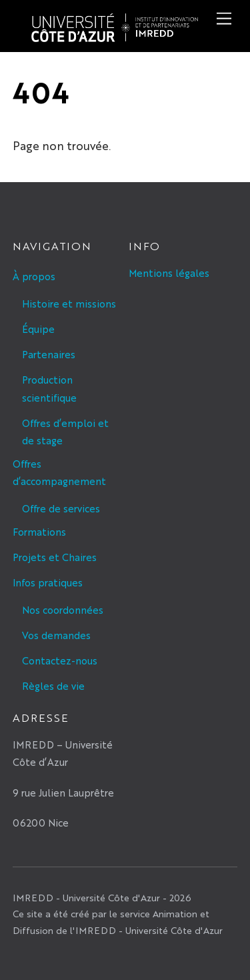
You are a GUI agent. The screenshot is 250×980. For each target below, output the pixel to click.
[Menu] (224, 18)
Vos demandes (56, 635)
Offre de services (61, 508)
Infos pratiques (48, 582)
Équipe (38, 329)
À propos (34, 276)
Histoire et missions (69, 303)
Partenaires (49, 354)
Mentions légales (169, 273)
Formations (39, 531)
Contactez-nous (60, 660)
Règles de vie (53, 685)
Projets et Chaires (55, 557)
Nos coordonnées (63, 609)
